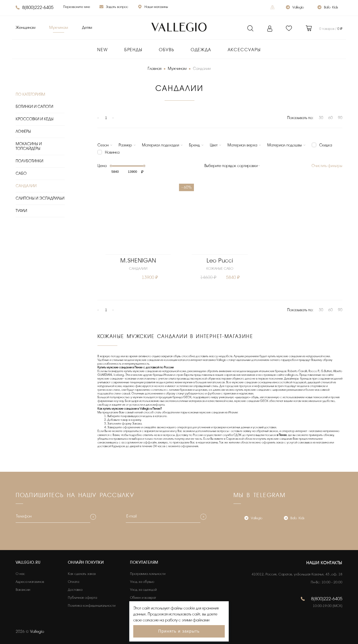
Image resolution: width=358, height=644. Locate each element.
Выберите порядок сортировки (231, 166)
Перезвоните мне (77, 7)
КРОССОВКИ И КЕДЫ (35, 119)
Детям (87, 28)
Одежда (201, 50)
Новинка (112, 152)
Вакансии (23, 590)
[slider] (111, 166)
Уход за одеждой (143, 590)
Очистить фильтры (327, 166)
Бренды (133, 50)
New (102, 50)
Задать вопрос (114, 7)
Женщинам (25, 28)
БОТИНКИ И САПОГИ (34, 107)
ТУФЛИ (21, 211)
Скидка (326, 145)
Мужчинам (59, 28)
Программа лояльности (148, 574)
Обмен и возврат (143, 598)
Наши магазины (153, 7)
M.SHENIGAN (138, 261)
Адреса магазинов (30, 582)
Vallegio (295, 8)
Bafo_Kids (328, 8)
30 (321, 118)
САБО (21, 173)
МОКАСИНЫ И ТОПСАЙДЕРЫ (29, 146)
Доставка (75, 590)
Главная (155, 69)
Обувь (167, 50)
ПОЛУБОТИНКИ (29, 161)
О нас (20, 574)
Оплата (73, 582)
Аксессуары (244, 50)
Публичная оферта (82, 598)
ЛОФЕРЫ (23, 131)
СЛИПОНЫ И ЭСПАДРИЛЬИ (40, 198)
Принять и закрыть (179, 631)
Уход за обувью (142, 582)
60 (330, 118)
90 (340, 118)
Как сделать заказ (82, 574)
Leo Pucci (220, 261)
